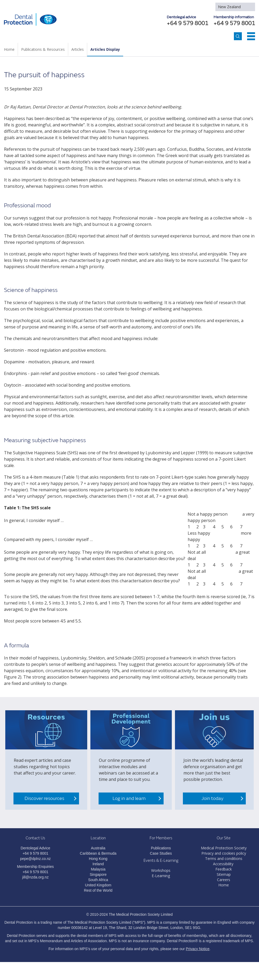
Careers (224, 880)
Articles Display (105, 49)
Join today (212, 798)
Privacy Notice (198, 949)
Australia (98, 848)
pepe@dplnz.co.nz (35, 859)
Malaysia (98, 869)
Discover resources (44, 798)
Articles (78, 49)
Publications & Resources (43, 49)
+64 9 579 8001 (234, 24)
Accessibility (223, 864)
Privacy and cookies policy (224, 853)
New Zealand (229, 7)
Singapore (98, 874)
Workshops (161, 870)
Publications (161, 848)
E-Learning (161, 876)
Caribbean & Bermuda (98, 853)
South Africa (98, 880)
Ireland (98, 864)
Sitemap (224, 874)
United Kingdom (98, 885)
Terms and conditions (224, 858)
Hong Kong (98, 859)
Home (9, 49)
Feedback (224, 869)
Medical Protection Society (224, 848)
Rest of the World (98, 890)
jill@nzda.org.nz (35, 877)
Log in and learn (129, 798)
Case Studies (161, 853)
